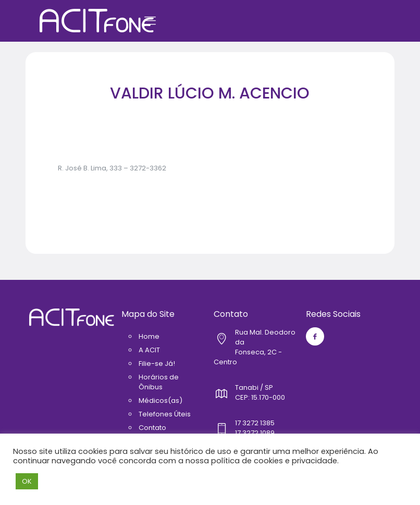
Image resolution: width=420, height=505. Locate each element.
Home (149, 336)
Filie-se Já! (157, 364)
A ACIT (149, 350)
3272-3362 (148, 168)
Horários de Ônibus (159, 382)
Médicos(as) (160, 401)
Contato (152, 428)
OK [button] (27, 481)
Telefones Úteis (165, 414)
